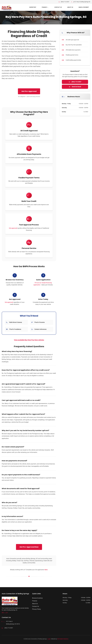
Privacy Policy (36, 609)
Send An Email (75, 87)
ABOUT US (70, 7)
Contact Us (58, 7)
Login (49, 639)
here (46, 570)
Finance (35, 601)
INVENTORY (33, 7)
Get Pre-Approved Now (29, 547)
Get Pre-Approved (29, 91)
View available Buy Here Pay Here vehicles (29, 340)
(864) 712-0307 (75, 82)
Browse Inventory (37, 598)
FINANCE (45, 7)
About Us (35, 604)
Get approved (13, 228)
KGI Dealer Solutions (63, 639)
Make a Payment (84, 7)
